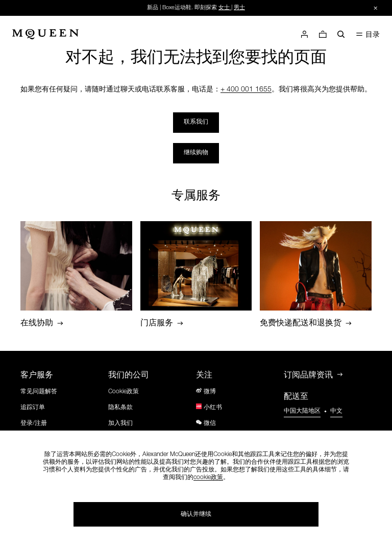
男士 (239, 8)
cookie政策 (208, 478)
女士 (224, 8)
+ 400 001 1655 (246, 90)
